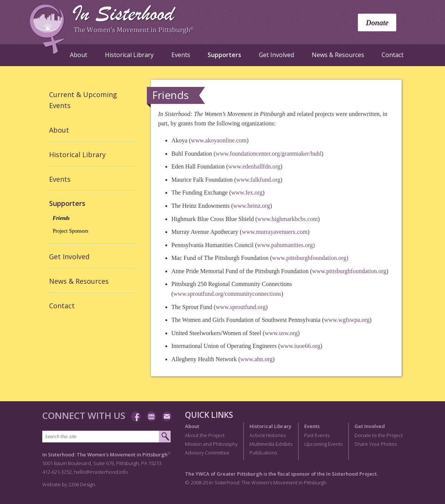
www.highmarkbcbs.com (288, 219)
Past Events (317, 435)
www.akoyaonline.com (219, 140)
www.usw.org (281, 333)
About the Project (205, 435)
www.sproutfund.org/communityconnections (227, 294)
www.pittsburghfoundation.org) (310, 258)
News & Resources (338, 55)
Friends (61, 218)
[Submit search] (165, 437)
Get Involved (276, 55)
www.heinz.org (252, 206)
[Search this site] (101, 437)
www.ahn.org (256, 359)
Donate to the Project (379, 435)
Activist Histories (268, 435)
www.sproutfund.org (241, 307)
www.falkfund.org (258, 180)
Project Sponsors (71, 231)
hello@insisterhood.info (101, 472)
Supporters (224, 55)
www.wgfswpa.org (346, 320)
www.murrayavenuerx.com (275, 232)
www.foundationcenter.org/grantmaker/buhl (268, 154)
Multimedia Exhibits (271, 444)
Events (181, 55)
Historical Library (129, 55)
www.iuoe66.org (300, 346)
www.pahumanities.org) (286, 245)
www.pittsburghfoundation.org (349, 271)
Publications (263, 453)
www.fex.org (247, 192)
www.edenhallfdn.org (254, 166)
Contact (393, 55)
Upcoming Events (323, 444)
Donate (377, 23)
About (79, 55)
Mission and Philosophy (211, 444)
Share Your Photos (376, 444)
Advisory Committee (207, 453)
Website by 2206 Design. (69, 484)
